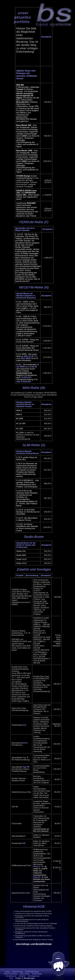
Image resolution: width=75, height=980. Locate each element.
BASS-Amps (18, 972)
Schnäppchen (34, 976)
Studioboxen (11, 976)
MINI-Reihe (25, 974)
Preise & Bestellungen (25, 978)
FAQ (11, 978)
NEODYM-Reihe (11, 974)
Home (8, 972)
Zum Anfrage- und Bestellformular (34, 944)
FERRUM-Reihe (32, 972)
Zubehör (22, 976)
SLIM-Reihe (37, 974)
